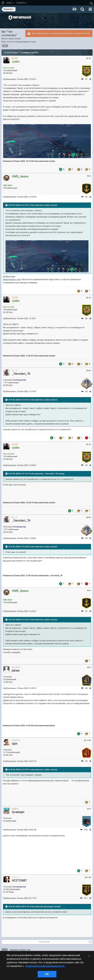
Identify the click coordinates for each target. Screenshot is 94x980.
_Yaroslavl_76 (21, 374)
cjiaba (11, 39)
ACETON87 (19, 880)
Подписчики (44, 942)
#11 (86, 898)
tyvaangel (18, 812)
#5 (86, 465)
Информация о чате (12, 279)
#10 (86, 830)
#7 (86, 611)
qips (15, 743)
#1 (86, 79)
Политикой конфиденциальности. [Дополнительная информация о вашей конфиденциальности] (45, 966)
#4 (86, 392)
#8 (86, 688)
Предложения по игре (26, 42)
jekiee (16, 670)
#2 (86, 197)
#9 (86, 761)
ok (47, 974)
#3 (86, 319)
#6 (86, 538)
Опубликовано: (20, 79)
